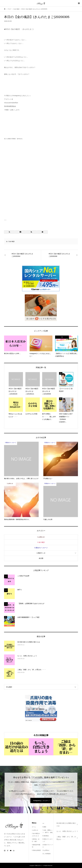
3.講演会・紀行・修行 (36, 840)
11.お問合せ (46, 850)
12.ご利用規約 (47, 854)
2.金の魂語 (11, 241)
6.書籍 (44, 827)
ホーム (34, 827)
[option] (16, 747)
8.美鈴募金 (46, 836)
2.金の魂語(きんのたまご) (36, 835)
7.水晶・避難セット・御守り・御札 (48, 831)
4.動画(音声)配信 (36, 846)
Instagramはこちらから (41, 801)
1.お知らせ (41, 537)
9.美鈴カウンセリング (48, 840)
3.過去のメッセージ (41, 548)
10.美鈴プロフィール (48, 846)
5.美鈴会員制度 (36, 850)
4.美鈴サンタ (41, 553)
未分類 (41, 558)
